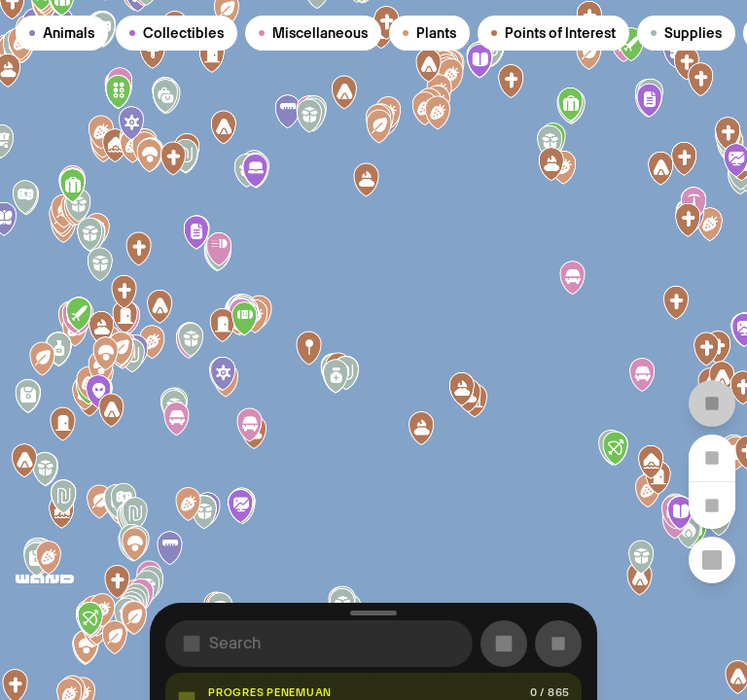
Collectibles (177, 33)
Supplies (686, 33)
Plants (429, 33)
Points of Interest (553, 33)
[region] (373, 350)
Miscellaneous (313, 33)
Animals (62, 33)
